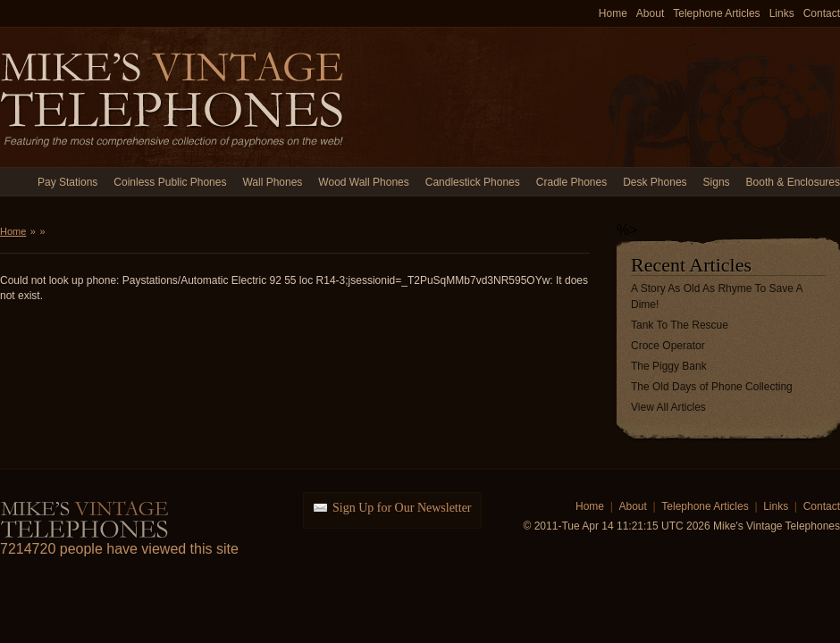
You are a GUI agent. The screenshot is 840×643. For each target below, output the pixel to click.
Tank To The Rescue (680, 325)
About (650, 13)
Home (613, 13)
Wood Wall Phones (363, 182)
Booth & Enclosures (793, 182)
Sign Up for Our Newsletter (402, 508)
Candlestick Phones (473, 182)
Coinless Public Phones (170, 182)
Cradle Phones (571, 182)
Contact (822, 13)
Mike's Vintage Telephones (174, 97)
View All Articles (668, 407)
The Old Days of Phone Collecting (712, 387)
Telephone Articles (716, 13)
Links (782, 13)
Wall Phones (272, 182)
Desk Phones (655, 182)
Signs (717, 182)
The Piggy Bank (669, 366)
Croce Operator (668, 346)
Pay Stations (67, 182)
